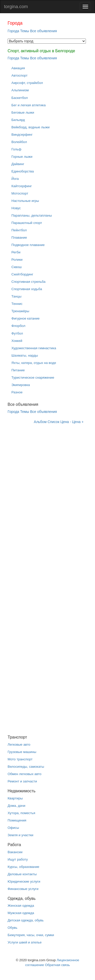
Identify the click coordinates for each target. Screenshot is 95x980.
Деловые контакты (22, 874)
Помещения (17, 820)
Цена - (66, 422)
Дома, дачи (16, 806)
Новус (16, 208)
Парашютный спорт (27, 223)
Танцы (16, 296)
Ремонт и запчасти (22, 781)
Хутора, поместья (21, 813)
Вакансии (15, 852)
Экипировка (21, 385)
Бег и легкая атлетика (29, 105)
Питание (18, 370)
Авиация (18, 68)
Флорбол (18, 326)
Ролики (17, 260)
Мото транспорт (20, 759)
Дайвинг (18, 164)
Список (54, 422)
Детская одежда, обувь (26, 920)
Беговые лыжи (23, 112)
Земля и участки (21, 835)
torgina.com (16, 7)
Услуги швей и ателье (25, 942)
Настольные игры (25, 201)
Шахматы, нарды (25, 355)
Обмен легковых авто (24, 774)
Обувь (12, 928)
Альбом (40, 422)
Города (13, 31)
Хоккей (17, 341)
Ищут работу (18, 859)
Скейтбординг (22, 274)
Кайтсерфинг (22, 186)
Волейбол (19, 142)
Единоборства (23, 171)
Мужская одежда (21, 913)
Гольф (16, 149)
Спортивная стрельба (28, 282)
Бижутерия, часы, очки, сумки (31, 935)
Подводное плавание (28, 245)
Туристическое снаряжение (33, 378)
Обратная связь (57, 965)
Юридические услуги (24, 881)
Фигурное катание (25, 318)
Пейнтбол (19, 230)
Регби (16, 252)
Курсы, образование (23, 867)
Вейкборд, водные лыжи (31, 127)
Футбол (17, 333)
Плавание (19, 238)
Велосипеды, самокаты (26, 767)
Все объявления (44, 31)
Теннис (17, 304)
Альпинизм (20, 90)
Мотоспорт (20, 193)
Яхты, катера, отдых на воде (34, 363)
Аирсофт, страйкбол (27, 83)
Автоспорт (20, 75)
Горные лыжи (22, 157)
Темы (25, 31)
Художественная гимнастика (34, 348)
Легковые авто (19, 745)
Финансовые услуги (23, 889)
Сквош (17, 267)
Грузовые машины (22, 752)
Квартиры (15, 798)
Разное (17, 392)
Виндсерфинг (22, 135)
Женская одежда (21, 906)
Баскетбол (20, 98)
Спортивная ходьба (27, 289)
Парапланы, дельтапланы (32, 215)
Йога (15, 179)
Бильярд (18, 120)
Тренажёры (20, 311)
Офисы (13, 828)
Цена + (78, 422)
